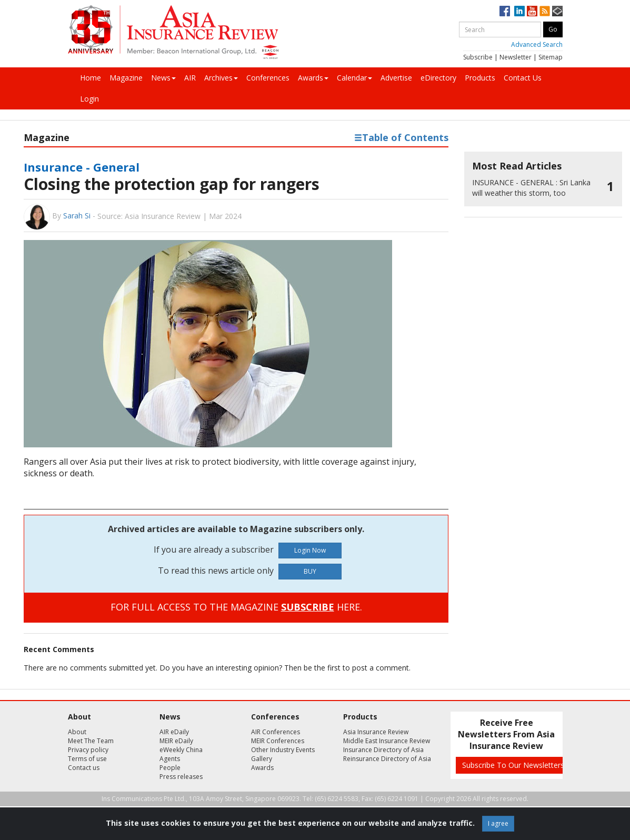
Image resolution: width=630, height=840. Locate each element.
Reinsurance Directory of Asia (387, 759)
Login (89, 99)
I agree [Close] (498, 823)
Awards (313, 78)
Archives (221, 78)
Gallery (262, 759)
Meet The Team (91, 741)
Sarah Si (77, 216)
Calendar (354, 78)
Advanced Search (537, 44)
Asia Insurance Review (376, 732)
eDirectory (438, 78)
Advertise (396, 78)
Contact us (84, 768)
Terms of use (87, 759)
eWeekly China (181, 750)
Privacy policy (88, 750)
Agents (170, 759)
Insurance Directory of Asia (383, 750)
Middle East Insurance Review (387, 741)
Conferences (268, 78)
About (77, 732)
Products (480, 78)
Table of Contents (401, 137)
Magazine (126, 78)
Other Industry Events (283, 750)
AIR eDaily (174, 732)
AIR (190, 78)
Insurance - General (82, 167)
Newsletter (516, 57)
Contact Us (523, 78)
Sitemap (551, 57)
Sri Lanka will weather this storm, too (531, 188)
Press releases (181, 777)
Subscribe (478, 57)
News (163, 78)
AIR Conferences (276, 732)
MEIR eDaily (176, 741)
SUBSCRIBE (308, 607)
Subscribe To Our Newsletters (513, 765)
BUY (310, 571)
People (170, 768)
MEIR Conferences (278, 741)
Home (91, 78)
